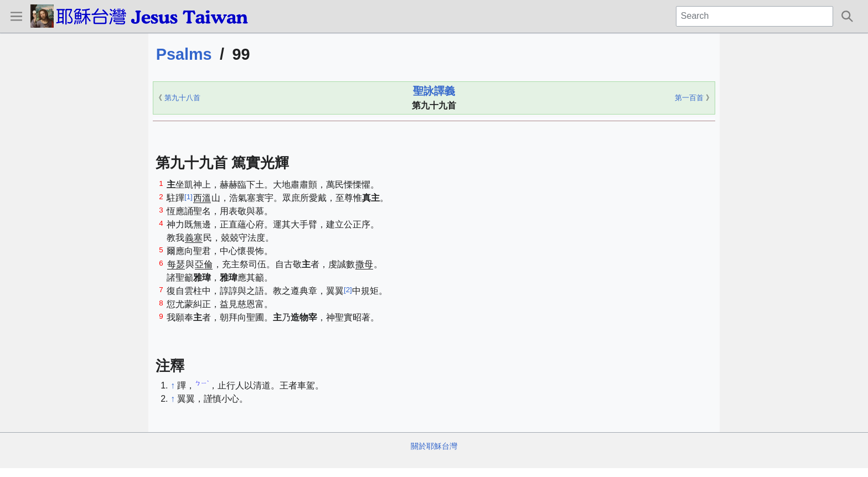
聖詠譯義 (434, 91)
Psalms (184, 54)
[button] (16, 16)
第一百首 (689, 98)
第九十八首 (182, 98)
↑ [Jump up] (173, 385)
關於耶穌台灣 (434, 446)
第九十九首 (434, 105)
